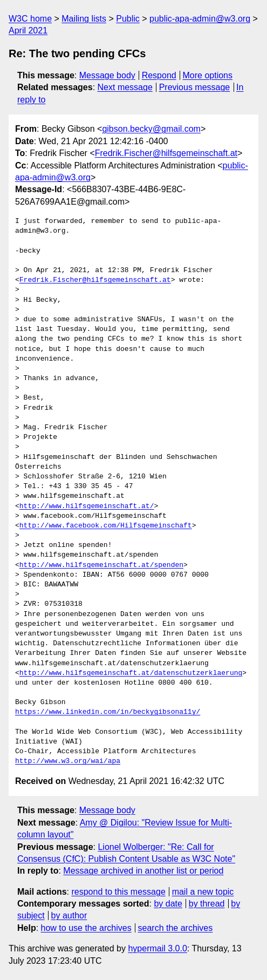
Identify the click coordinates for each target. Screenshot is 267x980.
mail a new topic (203, 892)
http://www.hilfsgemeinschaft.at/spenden (101, 565)
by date (168, 904)
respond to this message (118, 892)
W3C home (30, 19)
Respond (159, 75)
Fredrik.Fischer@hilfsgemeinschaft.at (166, 153)
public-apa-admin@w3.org (200, 19)
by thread (207, 904)
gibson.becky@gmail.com (151, 129)
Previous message (195, 87)
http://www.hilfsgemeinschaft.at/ (87, 506)
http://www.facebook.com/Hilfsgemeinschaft (106, 526)
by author (69, 915)
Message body (107, 75)
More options (208, 75)
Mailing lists (84, 19)
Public (128, 19)
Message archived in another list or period (143, 871)
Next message (125, 87)
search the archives (176, 928)
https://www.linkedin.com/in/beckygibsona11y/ (108, 712)
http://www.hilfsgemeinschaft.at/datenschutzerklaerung (131, 673)
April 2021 (28, 31)
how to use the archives (86, 928)
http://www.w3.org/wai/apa (68, 761)
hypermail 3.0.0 (157, 948)
